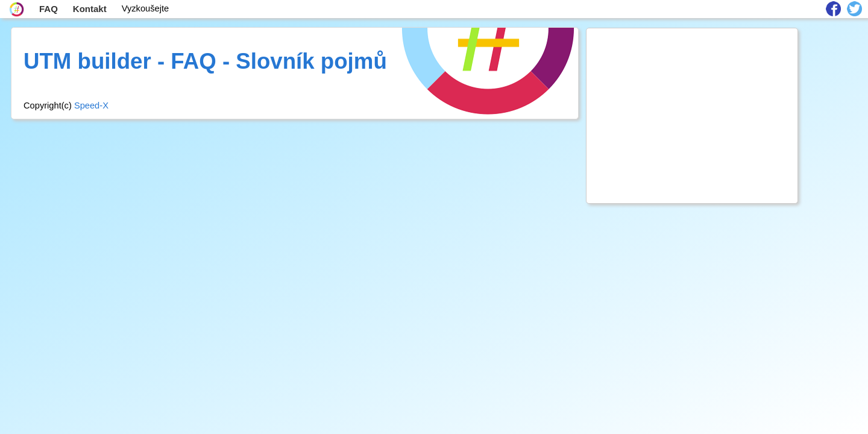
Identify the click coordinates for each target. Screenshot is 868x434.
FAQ (49, 9)
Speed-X (91, 105)
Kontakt (90, 9)
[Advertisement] (692, 116)
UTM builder (87, 61)
